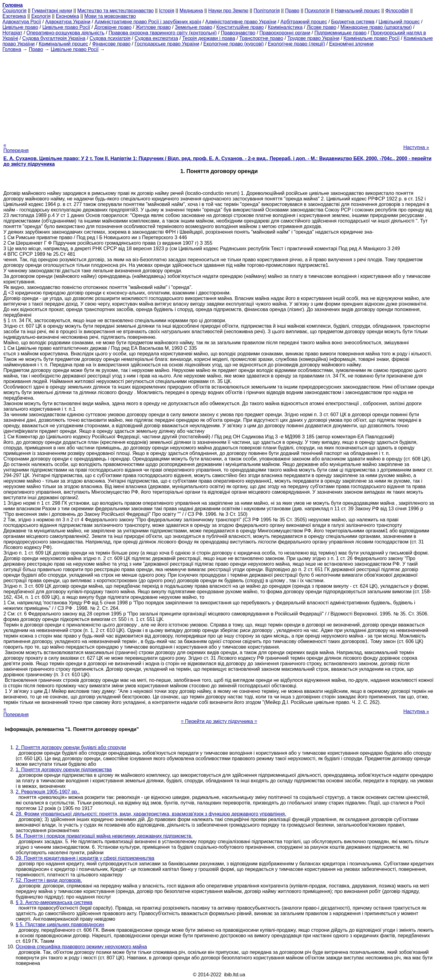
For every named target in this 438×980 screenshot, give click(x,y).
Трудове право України (314, 38)
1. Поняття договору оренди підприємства (64, 770)
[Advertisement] (219, 95)
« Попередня (16, 148)
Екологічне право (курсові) (234, 44)
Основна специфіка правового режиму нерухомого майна (81, 947)
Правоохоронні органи (285, 33)
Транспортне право (261, 38)
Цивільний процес (399, 22)
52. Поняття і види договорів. (49, 880)
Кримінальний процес (63, 44)
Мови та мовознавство (110, 16)
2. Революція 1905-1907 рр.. (48, 792)
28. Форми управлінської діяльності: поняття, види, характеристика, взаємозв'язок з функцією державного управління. (151, 814)
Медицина (191, 11)
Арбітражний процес (304, 22)
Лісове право (322, 27)
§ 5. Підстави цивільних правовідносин (60, 925)
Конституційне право (240, 27)
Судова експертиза (156, 38)
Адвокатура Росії (22, 22)
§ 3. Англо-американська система (54, 902)
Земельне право (193, 27)
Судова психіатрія (110, 38)
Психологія (317, 11)
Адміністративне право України (241, 22)
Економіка (67, 16)
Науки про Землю (228, 11)
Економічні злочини (351, 44)
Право (292, 11)
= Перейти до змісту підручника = (219, 721)
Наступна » (416, 147)
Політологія (267, 11)
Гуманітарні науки (52, 11)
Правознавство (238, 33)
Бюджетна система (353, 22)
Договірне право (113, 27)
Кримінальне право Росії (372, 38)
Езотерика (14, 16)
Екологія (41, 16)
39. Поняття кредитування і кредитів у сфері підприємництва (85, 858)
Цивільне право (20, 27)
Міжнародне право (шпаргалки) (376, 27)
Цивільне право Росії (66, 27)
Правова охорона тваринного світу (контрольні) (163, 33)
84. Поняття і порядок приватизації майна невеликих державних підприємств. (104, 836)
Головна (12, 49)
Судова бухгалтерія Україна (54, 38)
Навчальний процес (358, 11)
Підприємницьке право (341, 33)
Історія (167, 11)
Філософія (397, 11)
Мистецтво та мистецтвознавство (116, 11)
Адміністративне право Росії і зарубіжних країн (148, 22)
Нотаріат (12, 33)
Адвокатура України (68, 22)
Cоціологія (14, 11)
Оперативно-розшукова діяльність (65, 33)
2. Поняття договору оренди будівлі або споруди (71, 747)
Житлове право (153, 27)
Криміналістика (285, 27)
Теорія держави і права (209, 38)
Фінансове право (111, 44)
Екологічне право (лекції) (296, 44)
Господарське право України (167, 44)
